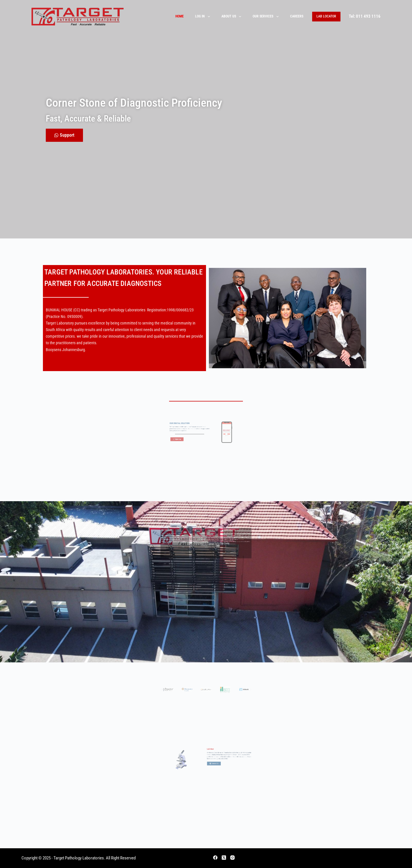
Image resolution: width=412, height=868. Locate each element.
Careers (297, 16)
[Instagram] (232, 858)
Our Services (267, 17)
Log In (204, 17)
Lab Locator (326, 16)
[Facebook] (215, 858)
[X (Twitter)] (224, 858)
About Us (232, 17)
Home (180, 16)
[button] (188, 697)
